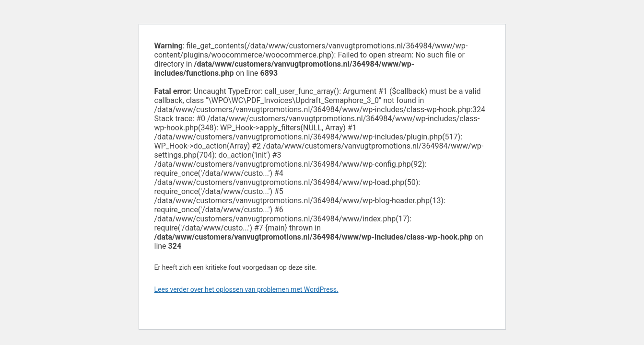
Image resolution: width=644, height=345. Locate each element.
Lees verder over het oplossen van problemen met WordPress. (246, 289)
